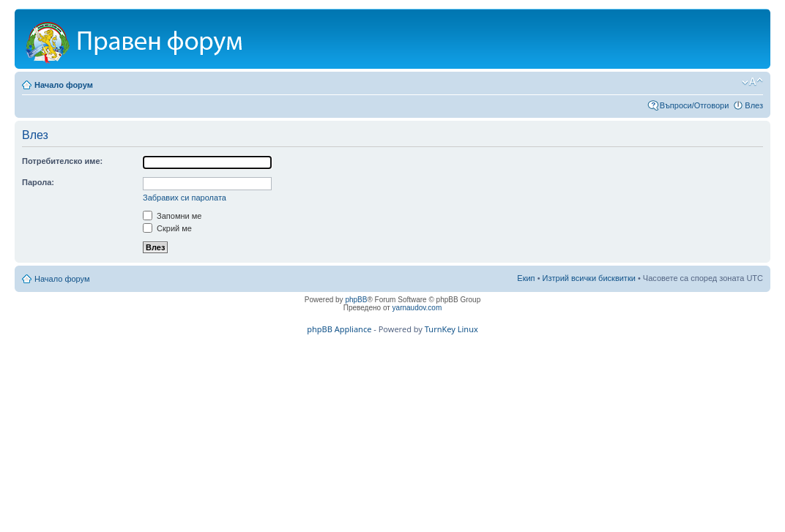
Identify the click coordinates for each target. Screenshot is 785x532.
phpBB (356, 300)
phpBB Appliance (339, 329)
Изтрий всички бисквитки (589, 278)
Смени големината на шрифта (752, 82)
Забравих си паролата (185, 198)
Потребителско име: (62, 161)
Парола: (38, 182)
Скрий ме (167, 228)
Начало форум (64, 85)
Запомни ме (172, 216)
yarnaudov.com (417, 308)
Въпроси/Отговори (695, 105)
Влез (754, 105)
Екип (526, 278)
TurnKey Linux (451, 329)
